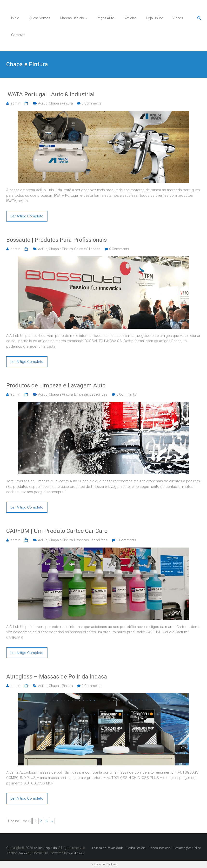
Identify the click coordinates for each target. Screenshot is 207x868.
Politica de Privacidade (108, 848)
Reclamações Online (187, 848)
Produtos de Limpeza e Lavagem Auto (56, 385)
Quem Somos (40, 18)
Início (15, 18)
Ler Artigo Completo (27, 216)
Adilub (43, 103)
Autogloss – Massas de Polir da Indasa (57, 677)
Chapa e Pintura (61, 103)
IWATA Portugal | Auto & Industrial (50, 94)
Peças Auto (105, 18)
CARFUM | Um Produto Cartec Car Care (57, 531)
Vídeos (178, 18)
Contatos (18, 35)
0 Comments (92, 103)
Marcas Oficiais (72, 18)
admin (15, 103)
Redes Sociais (136, 848)
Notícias (130, 18)
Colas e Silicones (87, 249)
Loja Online (155, 18)
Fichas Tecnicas (160, 848)
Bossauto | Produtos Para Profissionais (57, 240)
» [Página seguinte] (52, 821)
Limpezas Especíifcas (91, 394)
